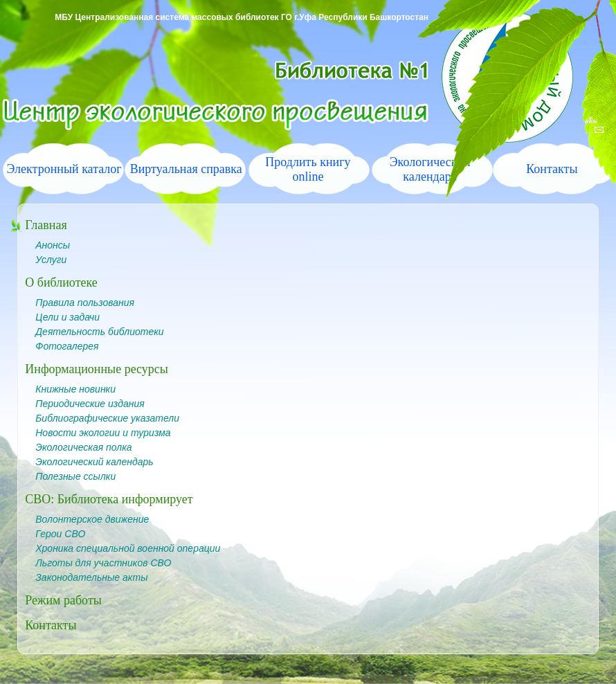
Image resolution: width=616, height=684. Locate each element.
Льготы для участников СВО (103, 563)
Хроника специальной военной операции (128, 548)
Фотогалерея (67, 346)
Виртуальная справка (186, 169)
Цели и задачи (67, 317)
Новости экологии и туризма (103, 433)
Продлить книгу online (308, 169)
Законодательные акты (91, 577)
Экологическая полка (83, 447)
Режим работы (63, 600)
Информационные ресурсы (97, 369)
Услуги (51, 260)
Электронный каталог (64, 169)
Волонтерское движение (92, 519)
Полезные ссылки (75, 476)
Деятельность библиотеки (99, 332)
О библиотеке (61, 282)
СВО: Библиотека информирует (109, 499)
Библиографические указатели (107, 418)
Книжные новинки (75, 389)
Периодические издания (90, 404)
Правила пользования (85, 303)
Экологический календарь (94, 462)
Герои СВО (60, 534)
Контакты (552, 169)
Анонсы (53, 245)
